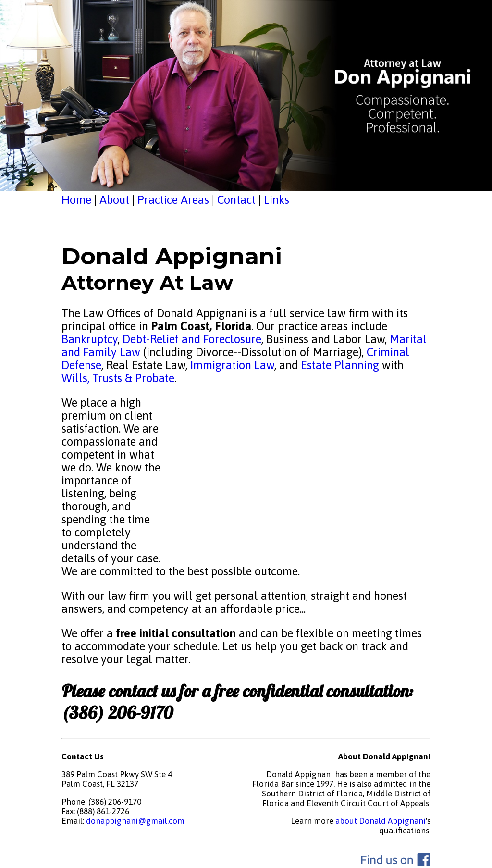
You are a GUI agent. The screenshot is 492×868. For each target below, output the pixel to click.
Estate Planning (340, 365)
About (114, 200)
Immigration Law (232, 365)
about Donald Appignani (381, 821)
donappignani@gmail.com (135, 821)
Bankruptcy (90, 339)
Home (76, 200)
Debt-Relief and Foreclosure (191, 339)
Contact (236, 200)
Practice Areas (173, 200)
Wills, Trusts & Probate (118, 378)
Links (277, 200)
